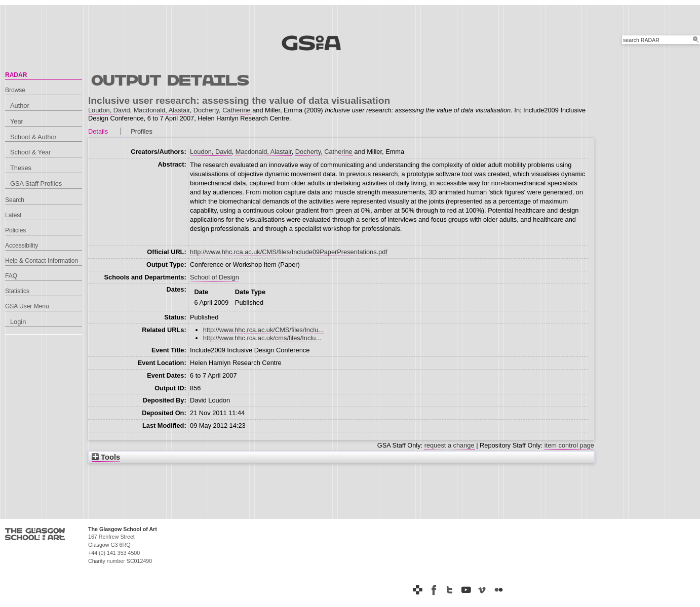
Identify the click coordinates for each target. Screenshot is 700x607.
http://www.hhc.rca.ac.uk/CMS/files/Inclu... (263, 330)
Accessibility (22, 246)
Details (98, 131)
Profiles (142, 131)
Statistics (17, 291)
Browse (15, 90)
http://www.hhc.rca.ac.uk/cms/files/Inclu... (262, 338)
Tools (106, 457)
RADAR (16, 75)
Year (17, 121)
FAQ (11, 276)
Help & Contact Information (42, 261)
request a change (450, 445)
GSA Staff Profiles (36, 184)
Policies (15, 230)
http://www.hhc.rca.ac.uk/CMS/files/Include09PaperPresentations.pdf (289, 252)
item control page (569, 445)
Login (18, 322)
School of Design (215, 277)
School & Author (33, 137)
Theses (21, 168)
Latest (13, 215)
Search (15, 200)
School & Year (30, 152)
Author (20, 106)
